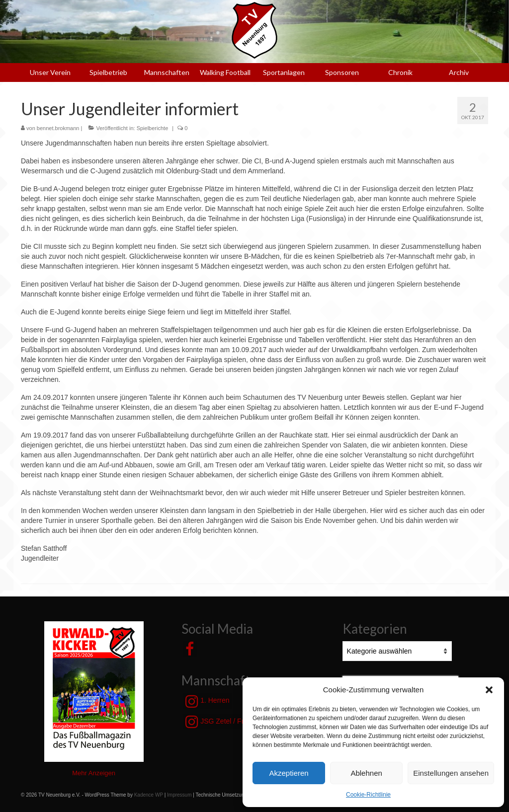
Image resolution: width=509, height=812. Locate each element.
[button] (489, 690)
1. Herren (207, 701)
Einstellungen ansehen (451, 773)
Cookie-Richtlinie (368, 795)
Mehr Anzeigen (94, 773)
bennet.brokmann (58, 128)
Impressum (179, 795)
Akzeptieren (289, 773)
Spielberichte (153, 128)
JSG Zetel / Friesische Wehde (239, 722)
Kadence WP (149, 795)
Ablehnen (366, 773)
